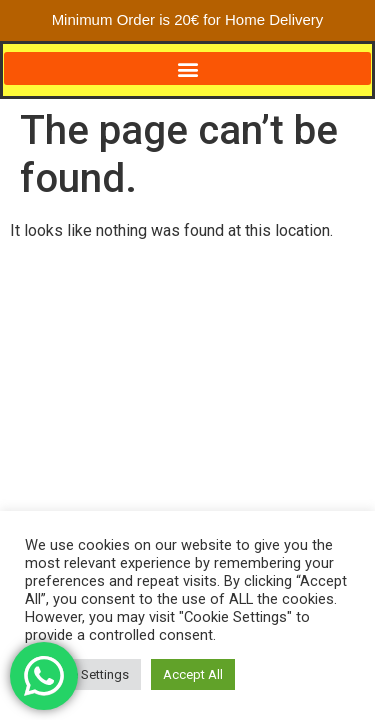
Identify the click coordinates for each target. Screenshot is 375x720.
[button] (187, 68)
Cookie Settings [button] (83, 674)
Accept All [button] (193, 674)
